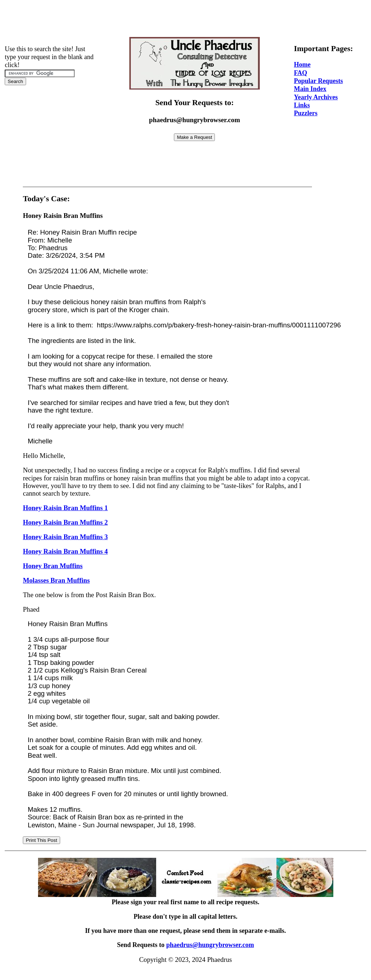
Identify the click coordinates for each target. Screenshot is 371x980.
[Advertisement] (185, 19)
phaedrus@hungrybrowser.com (210, 945)
